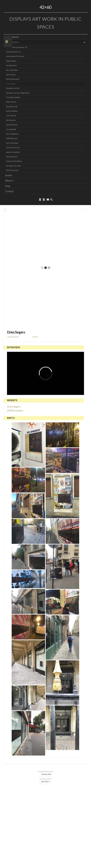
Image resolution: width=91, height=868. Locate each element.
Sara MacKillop (12, 70)
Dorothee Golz (12, 106)
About (15, 37)
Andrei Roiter (11, 61)
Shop (8, 186)
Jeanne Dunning (13, 147)
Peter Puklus (11, 102)
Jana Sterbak (11, 129)
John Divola (11, 75)
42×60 (45, 7)
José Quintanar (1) (13, 52)
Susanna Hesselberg (14, 161)
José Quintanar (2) (20, 47)
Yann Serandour (12, 143)
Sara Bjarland (11, 65)
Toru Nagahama (12, 134)
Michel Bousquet (13, 79)
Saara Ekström (12, 125)
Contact (9, 191)
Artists (16, 42)
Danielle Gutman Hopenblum (18, 93)
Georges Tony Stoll (13, 166)
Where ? (9, 181)
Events (9, 175)
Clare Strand (11, 115)
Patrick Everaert (12, 170)
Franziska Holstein (13, 97)
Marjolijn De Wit (13, 88)
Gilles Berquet (12, 138)
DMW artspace (15, 410)
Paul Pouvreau (12, 157)
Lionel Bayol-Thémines (15, 56)
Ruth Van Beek (12, 111)
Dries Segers (11, 84)
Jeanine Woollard (13, 152)
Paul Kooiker (11, 120)
